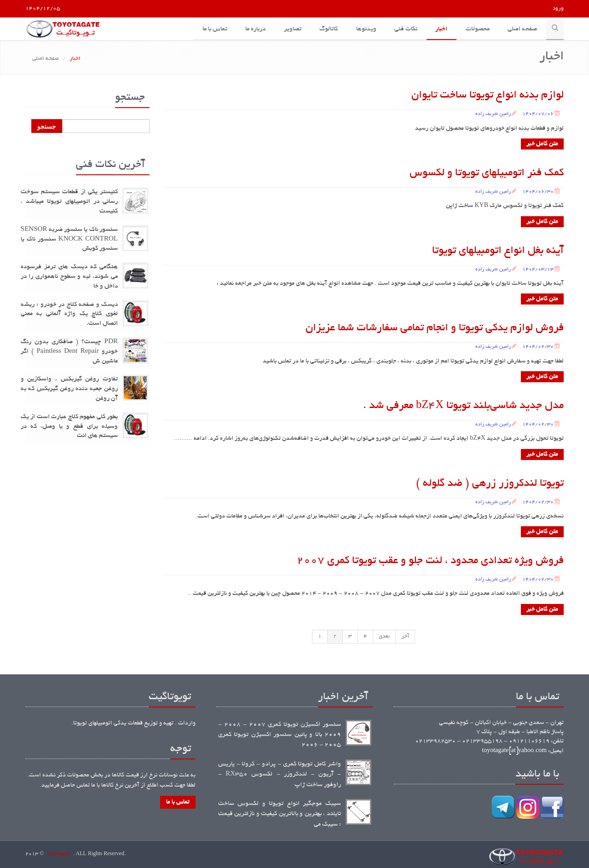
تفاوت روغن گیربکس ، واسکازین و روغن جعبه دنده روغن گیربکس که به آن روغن (69, 389)
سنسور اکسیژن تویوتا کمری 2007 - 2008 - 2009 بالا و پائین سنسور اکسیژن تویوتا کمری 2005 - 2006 (280, 735)
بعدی (384, 636)
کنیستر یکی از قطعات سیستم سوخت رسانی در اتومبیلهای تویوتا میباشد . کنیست (69, 202)
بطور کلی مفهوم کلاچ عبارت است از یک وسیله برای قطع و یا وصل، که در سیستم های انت (69, 427)
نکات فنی (405, 29)
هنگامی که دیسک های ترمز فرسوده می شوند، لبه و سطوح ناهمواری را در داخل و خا (69, 277)
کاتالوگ (327, 29)
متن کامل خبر (542, 144)
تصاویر (291, 29)
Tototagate (59, 854)
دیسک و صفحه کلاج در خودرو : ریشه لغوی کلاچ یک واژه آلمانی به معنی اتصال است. (69, 314)
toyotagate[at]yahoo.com (514, 751)
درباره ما (254, 29)
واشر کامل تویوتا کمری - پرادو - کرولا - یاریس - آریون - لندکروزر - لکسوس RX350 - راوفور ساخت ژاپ (280, 775)
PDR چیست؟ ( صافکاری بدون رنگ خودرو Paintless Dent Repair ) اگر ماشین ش (69, 352)
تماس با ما (213, 29)
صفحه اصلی (522, 29)
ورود (558, 9)
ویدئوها (365, 29)
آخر (405, 636)
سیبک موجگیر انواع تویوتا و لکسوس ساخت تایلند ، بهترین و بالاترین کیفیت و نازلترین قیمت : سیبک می (280, 814)
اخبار (441, 29)
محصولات (477, 29)
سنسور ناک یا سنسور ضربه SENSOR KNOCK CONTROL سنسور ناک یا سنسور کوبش (69, 239)
